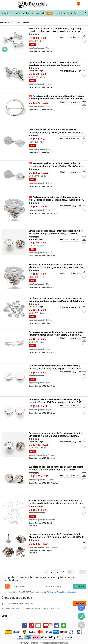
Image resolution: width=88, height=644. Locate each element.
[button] (86, 13)
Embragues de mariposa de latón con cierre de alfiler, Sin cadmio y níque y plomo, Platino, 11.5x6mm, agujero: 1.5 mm (56, 234)
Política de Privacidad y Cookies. (61, 592)
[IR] (76, 572)
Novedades (7, 13)
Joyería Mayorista (67, 13)
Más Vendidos (22, 13)
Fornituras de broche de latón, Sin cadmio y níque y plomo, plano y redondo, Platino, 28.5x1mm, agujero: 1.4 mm (56, 99)
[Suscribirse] (40, 603)
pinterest (31, 626)
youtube (46, 625)
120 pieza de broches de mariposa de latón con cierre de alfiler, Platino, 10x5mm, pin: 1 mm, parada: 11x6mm (56, 470)
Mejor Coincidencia (21, 22)
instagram (38, 626)
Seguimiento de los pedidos (81, 607)
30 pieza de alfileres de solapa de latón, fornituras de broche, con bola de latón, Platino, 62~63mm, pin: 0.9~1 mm (57, 503)
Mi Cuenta (83, 6)
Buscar (70, 6)
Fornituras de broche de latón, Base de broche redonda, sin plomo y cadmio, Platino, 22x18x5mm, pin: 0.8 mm (57, 132)
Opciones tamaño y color (70, 37)
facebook (25, 626)
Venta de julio (43, 13)
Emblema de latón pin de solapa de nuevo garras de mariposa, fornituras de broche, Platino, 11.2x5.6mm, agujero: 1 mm (56, 301)
